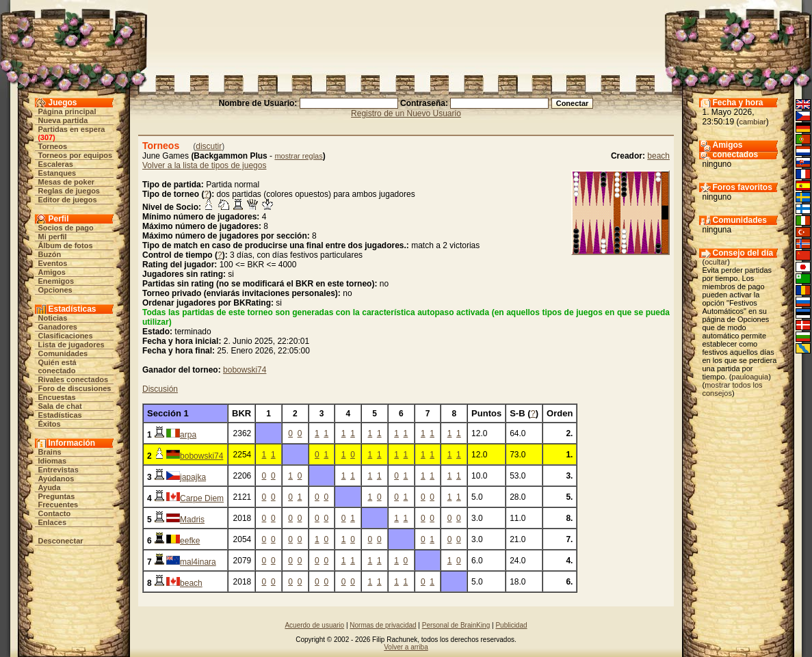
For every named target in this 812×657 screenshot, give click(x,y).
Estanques (57, 173)
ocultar (716, 262)
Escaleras (56, 164)
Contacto (55, 513)
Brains (50, 452)
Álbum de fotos (66, 245)
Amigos (52, 272)
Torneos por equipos (76, 155)
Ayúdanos (56, 479)
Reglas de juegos (69, 191)
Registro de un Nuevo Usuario (406, 113)
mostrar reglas (298, 156)
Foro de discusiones (75, 388)
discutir (209, 146)
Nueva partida (63, 120)
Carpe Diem (202, 498)
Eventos (53, 263)
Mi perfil (53, 237)
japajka (193, 477)
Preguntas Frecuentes (58, 500)
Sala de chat (60, 406)
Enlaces (53, 522)
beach (658, 156)
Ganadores (58, 327)
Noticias (53, 318)
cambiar (753, 122)
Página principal (67, 111)
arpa (188, 435)
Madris (192, 520)
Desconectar (61, 541)
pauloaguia (750, 377)
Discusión (160, 389)
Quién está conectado (57, 366)
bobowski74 (245, 370)
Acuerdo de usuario (314, 625)
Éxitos (50, 424)
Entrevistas (58, 470)
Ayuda (50, 487)
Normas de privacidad (383, 625)
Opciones (55, 290)
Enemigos (56, 281)
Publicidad (511, 625)
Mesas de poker (67, 182)
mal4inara (198, 562)
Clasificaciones (66, 336)
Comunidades (63, 353)
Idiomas (53, 461)
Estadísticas (60, 415)
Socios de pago (66, 228)
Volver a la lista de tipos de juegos (204, 165)
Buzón (50, 254)
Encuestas (57, 397)
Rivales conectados (74, 379)
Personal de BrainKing (456, 625)
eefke (190, 541)
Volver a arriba (406, 647)
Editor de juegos (68, 200)
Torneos (53, 146)
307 (47, 137)
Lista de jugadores (71, 345)
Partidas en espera (72, 129)
